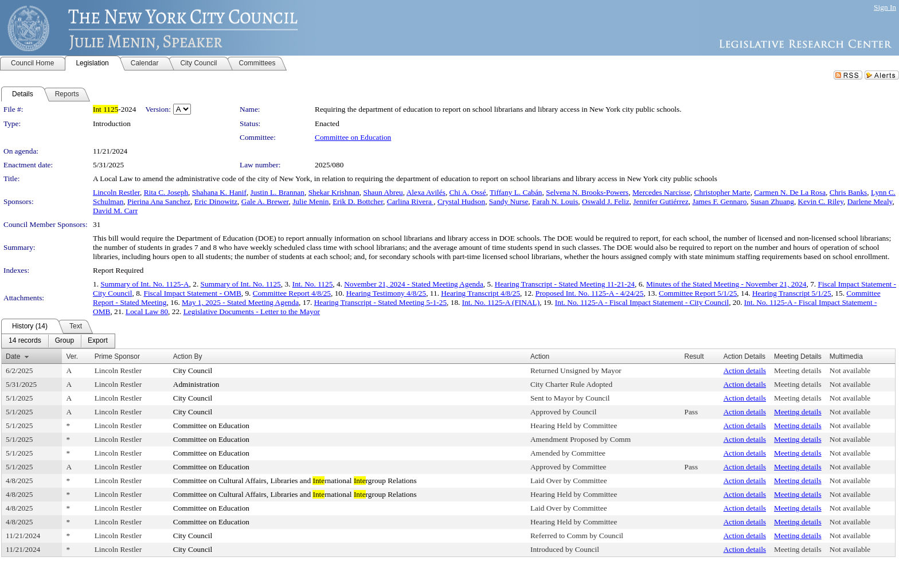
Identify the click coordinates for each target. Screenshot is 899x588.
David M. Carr (115, 211)
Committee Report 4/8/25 (292, 293)
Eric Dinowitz (216, 201)
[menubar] (58, 341)
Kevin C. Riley (821, 201)
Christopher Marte (722, 192)
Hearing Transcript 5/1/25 (792, 293)
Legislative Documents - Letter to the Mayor (252, 311)
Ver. (72, 356)
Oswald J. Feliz (606, 201)
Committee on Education (353, 137)
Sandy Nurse (509, 201)
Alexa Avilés (426, 192)
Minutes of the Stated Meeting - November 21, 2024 (726, 284)
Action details (745, 371)
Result (694, 356)
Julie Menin (310, 201)
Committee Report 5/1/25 (698, 293)
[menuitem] (25, 341)
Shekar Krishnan (334, 192)
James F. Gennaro (720, 201)
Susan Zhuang (772, 201)
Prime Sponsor (117, 356)
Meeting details (798, 371)
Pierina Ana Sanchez (159, 201)
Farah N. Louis (555, 201)
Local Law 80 (147, 311)
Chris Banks (849, 192)
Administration (196, 384)
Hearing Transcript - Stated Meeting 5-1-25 (380, 302)
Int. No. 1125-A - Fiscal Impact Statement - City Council (642, 302)
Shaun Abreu (383, 192)
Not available (850, 371)
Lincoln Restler (116, 192)
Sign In (885, 7)
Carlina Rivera (410, 201)
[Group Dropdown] (65, 341)
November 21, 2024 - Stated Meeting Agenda (413, 284)
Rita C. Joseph (166, 192)
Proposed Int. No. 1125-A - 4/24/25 (590, 293)
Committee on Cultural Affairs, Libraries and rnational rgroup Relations (295, 481)
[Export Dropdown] (98, 341)
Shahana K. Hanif (219, 192)
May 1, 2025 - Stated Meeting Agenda (240, 302)
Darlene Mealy (870, 201)
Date (13, 356)
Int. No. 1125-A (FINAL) (501, 302)
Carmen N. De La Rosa (790, 192)
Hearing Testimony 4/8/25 (386, 293)
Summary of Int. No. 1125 (241, 284)
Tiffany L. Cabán (516, 192)
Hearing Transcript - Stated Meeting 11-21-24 (565, 284)
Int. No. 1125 (313, 284)
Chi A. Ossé (468, 192)
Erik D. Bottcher (358, 201)
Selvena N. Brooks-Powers (587, 192)
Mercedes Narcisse (661, 192)
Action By (188, 356)
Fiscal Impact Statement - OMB (193, 293)
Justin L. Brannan (277, 192)
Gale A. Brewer (265, 201)
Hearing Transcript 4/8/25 (480, 293)
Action (540, 356)
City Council (193, 371)
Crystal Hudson (461, 201)
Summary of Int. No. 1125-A (144, 284)
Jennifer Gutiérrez (661, 201)
